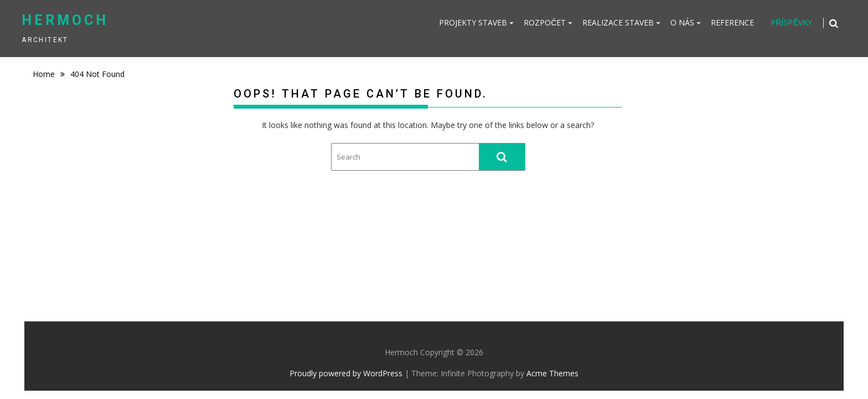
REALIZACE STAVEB (618, 22)
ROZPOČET (545, 22)
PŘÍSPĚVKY (791, 22)
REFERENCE (732, 22)
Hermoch (65, 20)
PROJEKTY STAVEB (473, 22)
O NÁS (682, 22)
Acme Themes (552, 373)
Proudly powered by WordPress (346, 373)
